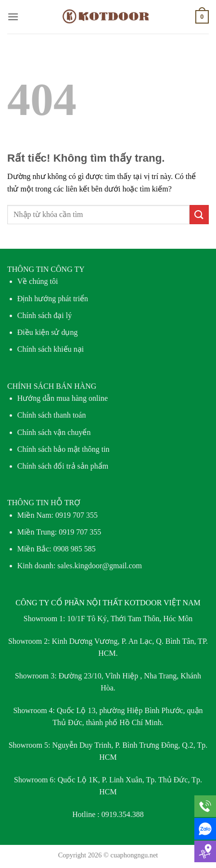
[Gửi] (199, 214)
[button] (13, 17)
